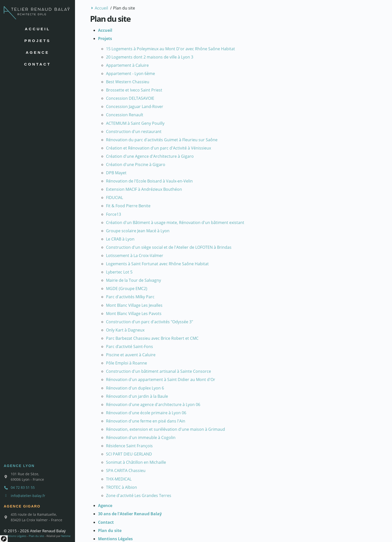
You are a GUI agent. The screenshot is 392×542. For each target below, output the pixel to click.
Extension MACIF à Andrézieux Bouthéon (144, 189)
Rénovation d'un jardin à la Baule (137, 396)
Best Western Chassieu (128, 82)
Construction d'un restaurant (134, 131)
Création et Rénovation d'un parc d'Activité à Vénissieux (158, 148)
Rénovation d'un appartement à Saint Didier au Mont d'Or (161, 379)
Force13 (113, 214)
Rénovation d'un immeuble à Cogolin (141, 437)
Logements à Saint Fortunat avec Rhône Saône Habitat (157, 264)
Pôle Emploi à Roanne (126, 363)
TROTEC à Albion (121, 487)
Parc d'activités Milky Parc (130, 297)
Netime (66, 536)
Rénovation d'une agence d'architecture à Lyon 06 (153, 404)
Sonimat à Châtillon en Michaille (136, 462)
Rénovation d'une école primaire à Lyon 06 (146, 413)
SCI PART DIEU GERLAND (129, 454)
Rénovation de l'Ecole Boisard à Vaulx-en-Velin (149, 181)
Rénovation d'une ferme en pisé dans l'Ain (146, 421)
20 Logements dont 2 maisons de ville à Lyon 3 (150, 57)
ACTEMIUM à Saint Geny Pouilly (135, 123)
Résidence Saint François (129, 446)
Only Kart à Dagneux (125, 330)
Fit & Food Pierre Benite (128, 206)
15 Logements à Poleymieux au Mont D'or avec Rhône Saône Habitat (170, 49)
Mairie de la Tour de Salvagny (133, 280)
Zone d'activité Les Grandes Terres (139, 495)
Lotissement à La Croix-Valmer (135, 255)
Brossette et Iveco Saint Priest (134, 90)
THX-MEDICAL (119, 479)
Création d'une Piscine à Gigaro (136, 164)
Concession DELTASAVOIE (130, 98)
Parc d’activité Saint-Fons (129, 346)
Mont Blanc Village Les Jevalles (134, 305)
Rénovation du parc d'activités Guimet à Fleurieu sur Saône (162, 140)
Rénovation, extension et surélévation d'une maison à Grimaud (165, 429)
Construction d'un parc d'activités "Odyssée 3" (149, 322)
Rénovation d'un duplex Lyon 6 (135, 388)
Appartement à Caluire (127, 65)
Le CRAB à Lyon (120, 239)
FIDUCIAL (114, 197)
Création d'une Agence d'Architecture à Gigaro (150, 156)
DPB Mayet (116, 173)
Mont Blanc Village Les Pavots (134, 313)
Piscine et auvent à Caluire (131, 355)
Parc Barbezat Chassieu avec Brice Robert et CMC (152, 338)
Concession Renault (125, 115)
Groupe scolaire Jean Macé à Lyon (138, 231)
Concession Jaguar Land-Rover (135, 106)
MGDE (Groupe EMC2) (127, 288)
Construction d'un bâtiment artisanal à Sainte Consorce (158, 371)
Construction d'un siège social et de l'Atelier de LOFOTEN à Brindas (169, 247)
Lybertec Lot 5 (119, 272)
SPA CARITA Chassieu (126, 470)
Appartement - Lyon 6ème (130, 73)
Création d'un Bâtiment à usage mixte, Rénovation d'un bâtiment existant (175, 222)
